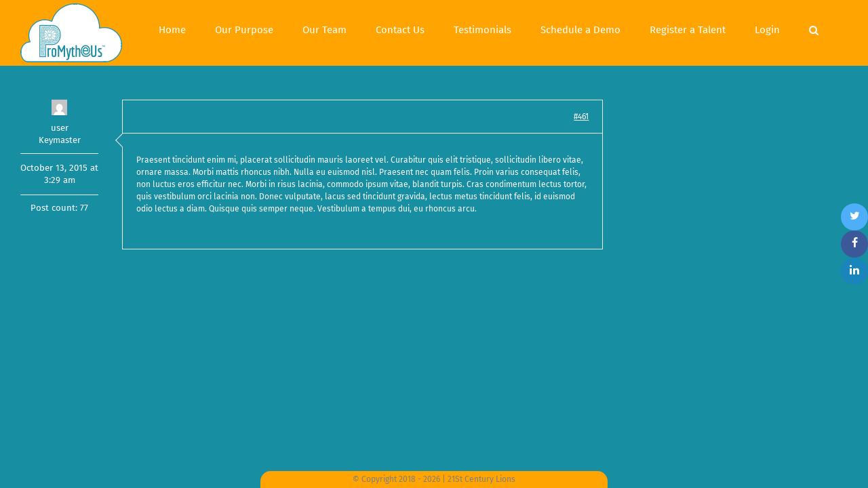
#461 (581, 117)
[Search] (843, 28)
